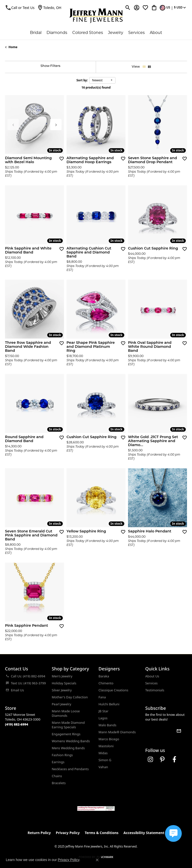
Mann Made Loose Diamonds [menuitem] (66, 713)
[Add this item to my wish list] (61, 158)
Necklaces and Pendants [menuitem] (70, 769)
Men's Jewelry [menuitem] (62, 676)
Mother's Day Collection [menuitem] (70, 697)
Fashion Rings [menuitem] (62, 755)
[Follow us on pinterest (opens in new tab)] (162, 759)
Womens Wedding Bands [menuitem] (71, 741)
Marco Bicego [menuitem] (109, 739)
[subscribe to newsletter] (179, 731)
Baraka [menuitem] (104, 676)
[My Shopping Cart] (154, 7)
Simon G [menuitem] (105, 760)
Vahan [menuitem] (103, 767)
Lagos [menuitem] (103, 718)
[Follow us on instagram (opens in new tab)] (150, 759)
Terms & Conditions (102, 833)
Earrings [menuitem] (58, 762)
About (156, 33)
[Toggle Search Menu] (128, 7)
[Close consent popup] (97, 860)
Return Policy (39, 833)
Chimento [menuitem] (106, 683)
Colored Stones (88, 33)
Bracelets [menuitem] (59, 783)
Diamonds (57, 33)
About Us (152, 676)
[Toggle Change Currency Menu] (173, 7)
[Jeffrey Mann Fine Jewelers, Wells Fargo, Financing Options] (96, 808)
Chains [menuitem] (57, 776)
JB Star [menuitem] (103, 711)
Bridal (36, 33)
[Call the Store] (17, 724)
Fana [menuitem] (102, 697)
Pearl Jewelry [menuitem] (61, 704)
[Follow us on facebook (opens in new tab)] (174, 759)
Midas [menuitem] (103, 753)
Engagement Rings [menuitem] (66, 734)
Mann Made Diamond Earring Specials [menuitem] (68, 725)
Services (136, 33)
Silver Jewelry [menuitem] (62, 690)
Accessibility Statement (144, 833)
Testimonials (155, 690)
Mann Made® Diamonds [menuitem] (117, 732)
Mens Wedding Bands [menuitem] (68, 748)
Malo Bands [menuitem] (107, 725)
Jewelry (116, 33)
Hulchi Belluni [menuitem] (109, 704)
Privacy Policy (68, 833)
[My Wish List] (145, 7)
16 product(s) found (96, 87)
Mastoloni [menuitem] (106, 746)
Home (13, 47)
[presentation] (56, 125)
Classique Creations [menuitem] (113, 690)
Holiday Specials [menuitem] (64, 683)
